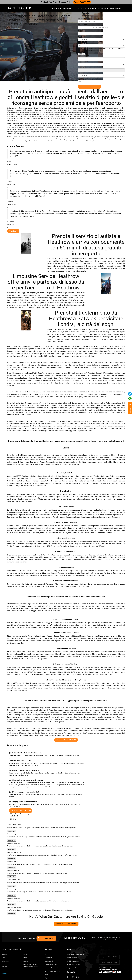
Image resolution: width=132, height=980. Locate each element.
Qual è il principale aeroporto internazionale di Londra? (26, 768)
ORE (79, 36)
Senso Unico (85, 13)
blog (46, 961)
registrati (109, 943)
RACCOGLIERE (83, 18)
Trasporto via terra (72, 954)
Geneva (25, 944)
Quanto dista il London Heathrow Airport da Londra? (26, 741)
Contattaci (48, 944)
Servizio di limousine (73, 944)
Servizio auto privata (73, 951)
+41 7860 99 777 (81, 2)
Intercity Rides (88, 8)
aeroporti (103, 8)
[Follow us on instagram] (74, 963)
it (60, 8)
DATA (80, 30)
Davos (24, 940)
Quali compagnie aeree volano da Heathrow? (23, 788)
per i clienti (68, 8)
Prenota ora (13, 219)
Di (46, 940)
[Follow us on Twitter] (68, 963)
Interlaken (4, 953)
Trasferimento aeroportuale (74, 940)
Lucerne (25, 947)
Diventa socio (49, 947)
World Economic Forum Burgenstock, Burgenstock (30, 952)
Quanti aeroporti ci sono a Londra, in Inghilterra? (24, 759)
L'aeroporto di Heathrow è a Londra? (20, 749)
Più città (5, 960)
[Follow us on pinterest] (77, 963)
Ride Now (13, 805)
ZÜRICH (4, 940)
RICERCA (82, 54)
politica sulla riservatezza (52, 954)
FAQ (46, 964)
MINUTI (80, 42)
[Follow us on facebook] (71, 963)
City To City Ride (50, 968)
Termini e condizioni (51, 951)
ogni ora (84, 15)
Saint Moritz (5, 947)
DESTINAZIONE (83, 24)
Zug (24, 956)
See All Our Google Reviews (66, 910)
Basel (3, 944)
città (77, 8)
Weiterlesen (11, 817)
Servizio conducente (72, 947)
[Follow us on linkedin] (80, 963)
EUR (54, 8)
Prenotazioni (115, 8)
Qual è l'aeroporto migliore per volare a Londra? (24, 780)
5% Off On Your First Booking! (19, 800)
